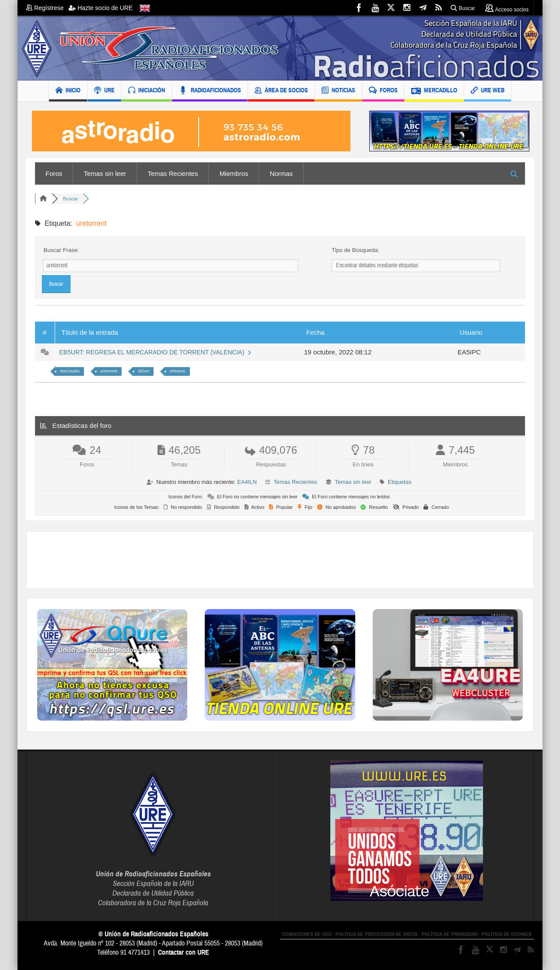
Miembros (234, 173)
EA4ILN (247, 482)
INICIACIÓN (147, 91)
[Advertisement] (280, 560)
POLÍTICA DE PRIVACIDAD (450, 934)
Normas (282, 173)
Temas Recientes (173, 173)
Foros (54, 173)
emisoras (178, 371)
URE (104, 91)
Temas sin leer (105, 173)
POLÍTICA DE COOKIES (507, 934)
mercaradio (70, 371)
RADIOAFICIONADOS (210, 91)
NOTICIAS (338, 91)
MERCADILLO (434, 91)
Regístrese (47, 8)
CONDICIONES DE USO (307, 934)
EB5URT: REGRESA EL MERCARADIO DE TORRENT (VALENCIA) (156, 352)
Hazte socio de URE (101, 8)
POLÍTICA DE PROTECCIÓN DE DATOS (377, 934)
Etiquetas (399, 482)
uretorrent (109, 371)
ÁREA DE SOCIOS (281, 91)
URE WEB (488, 91)
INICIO (68, 91)
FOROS (383, 91)
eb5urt (143, 371)
